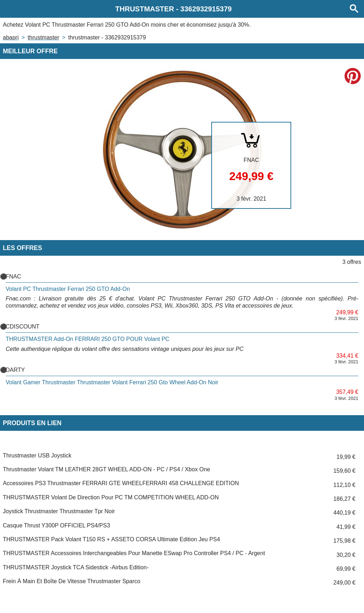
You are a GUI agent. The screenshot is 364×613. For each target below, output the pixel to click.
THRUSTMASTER (44, 37)
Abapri (11, 37)
